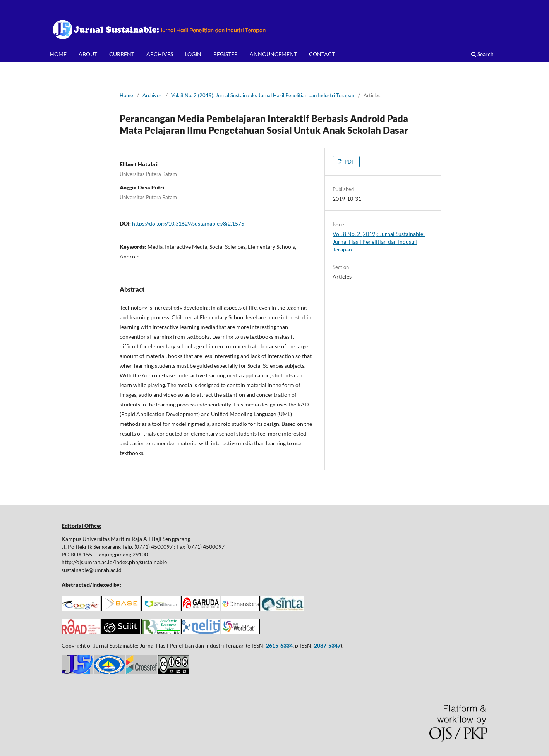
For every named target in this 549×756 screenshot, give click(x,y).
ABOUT (88, 54)
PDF (349, 162)
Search (482, 54)
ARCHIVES (160, 54)
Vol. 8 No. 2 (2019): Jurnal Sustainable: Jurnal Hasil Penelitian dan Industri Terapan (263, 95)
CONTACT (322, 54)
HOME (58, 54)
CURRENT (122, 54)
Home (126, 95)
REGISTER (226, 54)
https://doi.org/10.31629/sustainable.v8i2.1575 (188, 223)
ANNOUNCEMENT (273, 54)
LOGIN (193, 54)
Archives (152, 95)
